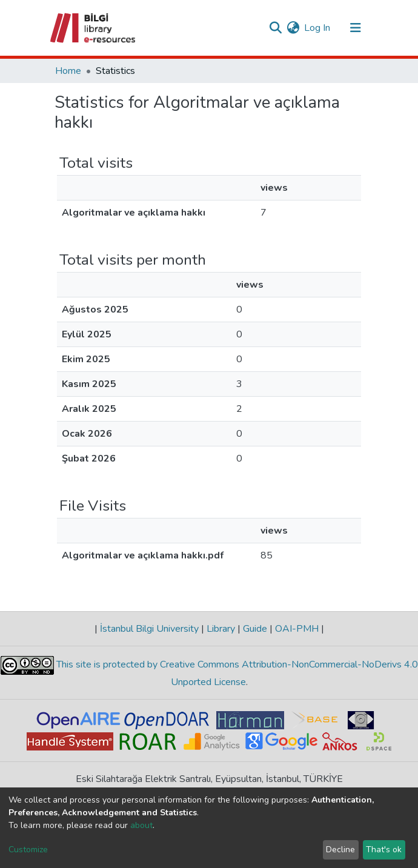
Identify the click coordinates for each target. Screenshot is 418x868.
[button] (293, 28)
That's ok (384, 850)
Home (68, 71)
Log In (318, 28)
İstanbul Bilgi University (149, 629)
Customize (28, 850)
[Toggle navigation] (356, 28)
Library (221, 629)
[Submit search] (275, 28)
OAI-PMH (297, 629)
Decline (340, 850)
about (141, 825)
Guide (255, 629)
